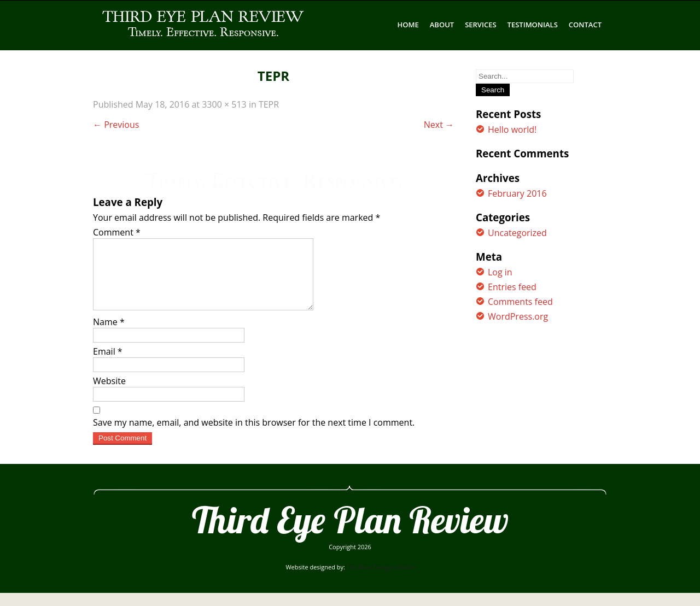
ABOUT (442, 25)
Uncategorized (517, 233)
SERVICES (480, 25)
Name (109, 335)
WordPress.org (518, 316)
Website (109, 394)
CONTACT (585, 25)
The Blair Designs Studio (381, 580)
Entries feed (512, 287)
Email (108, 364)
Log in (500, 272)
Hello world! (512, 130)
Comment (117, 232)
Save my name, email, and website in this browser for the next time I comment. (254, 436)
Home (408, 25)
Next (439, 125)
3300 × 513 (224, 104)
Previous (116, 125)
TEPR (269, 104)
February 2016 (517, 193)
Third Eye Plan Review (350, 533)
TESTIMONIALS (533, 25)
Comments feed (520, 302)
